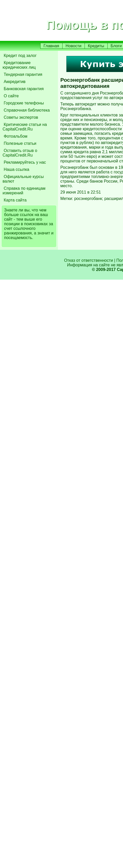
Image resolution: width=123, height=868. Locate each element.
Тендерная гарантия (22, 74)
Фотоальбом (15, 136)
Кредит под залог (20, 56)
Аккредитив (14, 82)
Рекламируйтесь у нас (24, 162)
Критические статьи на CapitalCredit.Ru (25, 127)
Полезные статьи (19, 143)
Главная (51, 46)
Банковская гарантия (23, 89)
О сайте (11, 96)
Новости (74, 46)
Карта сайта (15, 200)
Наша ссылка (16, 169)
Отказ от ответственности (89, 260)
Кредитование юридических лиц (19, 65)
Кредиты (96, 46)
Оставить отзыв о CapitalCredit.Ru (20, 153)
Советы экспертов (20, 117)
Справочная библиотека (26, 110)
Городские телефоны (23, 103)
